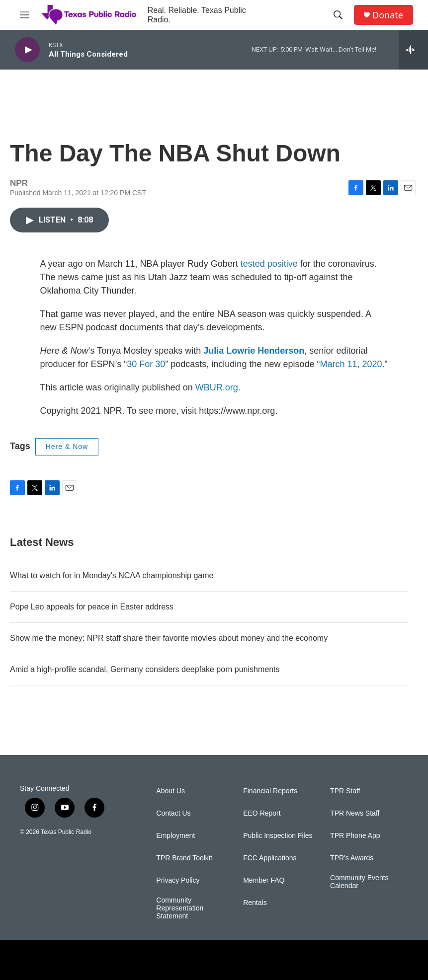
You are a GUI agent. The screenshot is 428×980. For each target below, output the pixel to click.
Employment (175, 836)
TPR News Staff (355, 813)
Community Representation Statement (180, 908)
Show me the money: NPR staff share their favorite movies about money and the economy (169, 638)
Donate (388, 15)
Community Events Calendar (359, 882)
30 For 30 (146, 364)
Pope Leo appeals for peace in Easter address (92, 607)
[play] (27, 50)
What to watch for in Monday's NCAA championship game (112, 575)
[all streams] (413, 50)
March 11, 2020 (351, 364)
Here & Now (67, 447)
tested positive (269, 264)
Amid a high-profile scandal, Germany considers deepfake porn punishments (145, 669)
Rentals (255, 903)
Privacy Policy (178, 880)
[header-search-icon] (338, 15)
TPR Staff (345, 791)
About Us (171, 791)
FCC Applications (270, 858)
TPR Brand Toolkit (184, 858)
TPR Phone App (355, 836)
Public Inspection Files (278, 836)
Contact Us (173, 813)
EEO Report (262, 813)
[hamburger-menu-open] (24, 15)
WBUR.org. (218, 387)
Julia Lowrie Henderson (254, 351)
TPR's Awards (352, 858)
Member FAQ (264, 880)
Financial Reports (270, 791)
